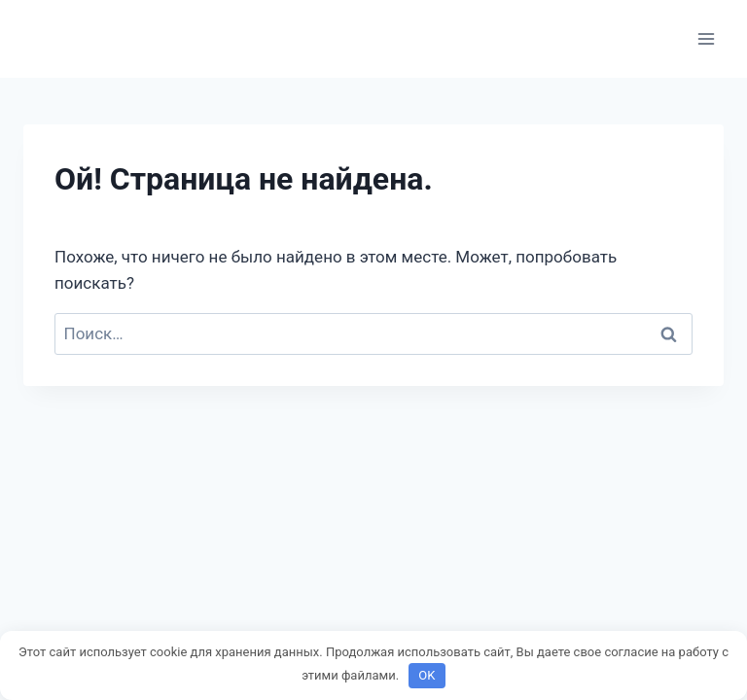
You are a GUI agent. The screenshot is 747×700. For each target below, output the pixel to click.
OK (427, 675)
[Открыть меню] (706, 38)
